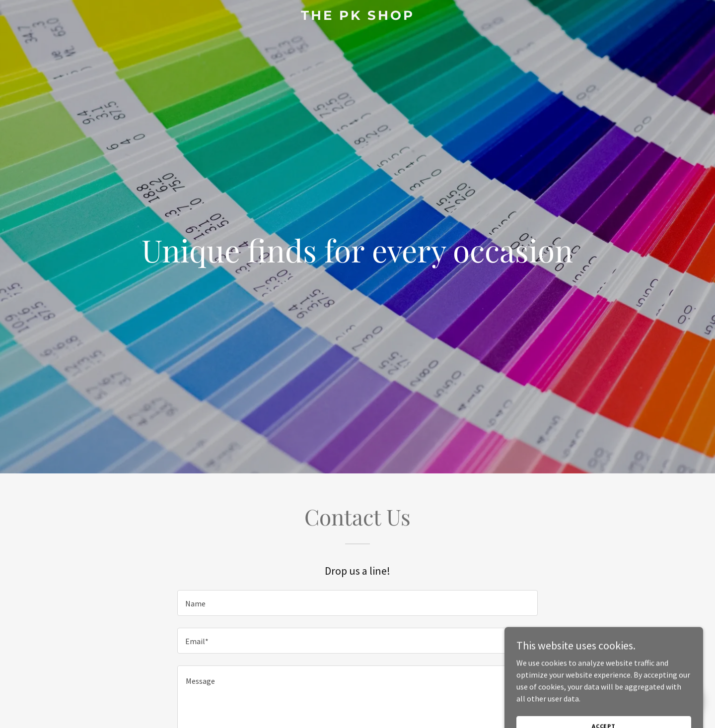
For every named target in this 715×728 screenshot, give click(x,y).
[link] (357, 17)
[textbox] (357, 603)
